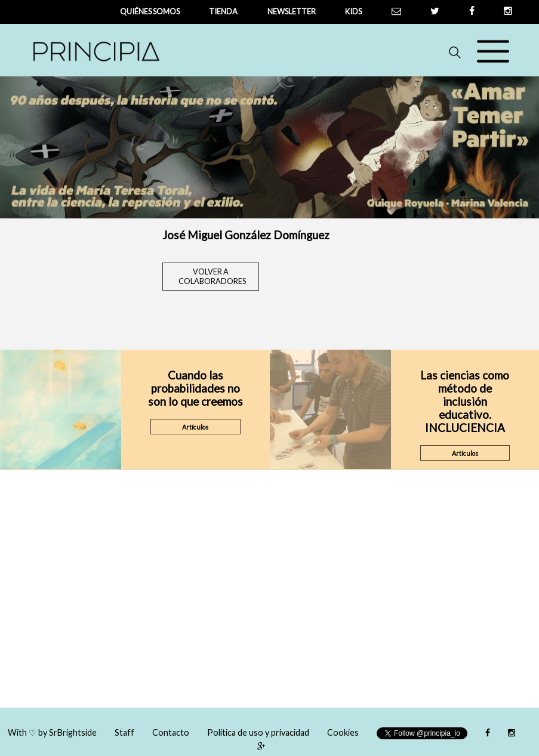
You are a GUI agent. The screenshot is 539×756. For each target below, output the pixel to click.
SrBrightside (73, 732)
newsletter (292, 11)
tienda (223, 11)
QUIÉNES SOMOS (150, 11)
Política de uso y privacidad (258, 732)
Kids (353, 11)
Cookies (343, 732)
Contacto (171, 732)
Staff (124, 732)
